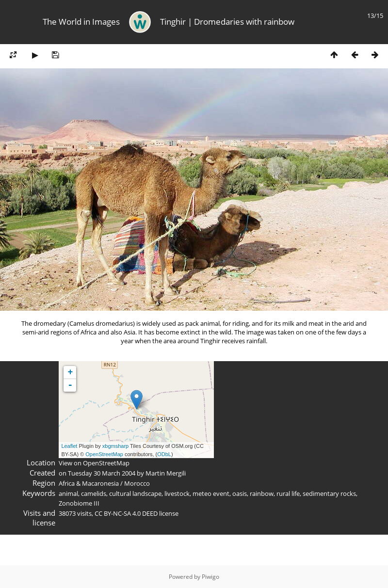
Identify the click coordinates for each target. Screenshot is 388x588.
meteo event (211, 493)
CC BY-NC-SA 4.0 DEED (126, 513)
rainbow (262, 493)
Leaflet (69, 446)
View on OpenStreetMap (94, 463)
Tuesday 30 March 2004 (102, 473)
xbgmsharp (115, 446)
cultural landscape (135, 493)
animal (68, 493)
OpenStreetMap (104, 454)
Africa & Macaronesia (89, 483)
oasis (240, 493)
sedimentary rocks (329, 493)
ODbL (164, 454)
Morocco (137, 483)
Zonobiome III (79, 503)
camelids (94, 493)
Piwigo (210, 577)
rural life (288, 493)
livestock (177, 493)
